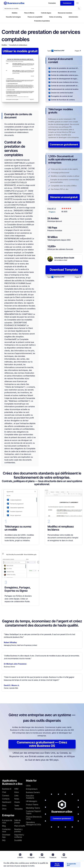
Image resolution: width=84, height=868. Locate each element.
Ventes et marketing (55, 17)
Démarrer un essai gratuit (64, 197)
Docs (4, 805)
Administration (73, 17)
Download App (6, 836)
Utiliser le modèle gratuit (20, 51)
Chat (4, 792)
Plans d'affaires (29, 13)
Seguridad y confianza (19, 836)
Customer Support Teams (33, 812)
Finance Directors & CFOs (34, 818)
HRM (16, 789)
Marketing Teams (33, 808)
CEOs (28, 786)
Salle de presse (17, 821)
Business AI (7, 789)
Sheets (17, 802)
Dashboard (7, 802)
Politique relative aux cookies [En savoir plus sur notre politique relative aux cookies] (70, 864)
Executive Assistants (30, 797)
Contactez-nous (7, 830)
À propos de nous (7, 821)
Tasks (17, 805)
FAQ (4, 840)
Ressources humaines (65, 13)
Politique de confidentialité (46, 864)
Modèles (15, 13)
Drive (4, 809)
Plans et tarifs (20, 826)
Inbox (17, 792)
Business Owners (33, 792)
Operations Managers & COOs (33, 823)
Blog (4, 826)
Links (16, 796)
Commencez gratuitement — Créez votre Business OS (42, 744)
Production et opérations (42, 21)
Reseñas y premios (18, 830)
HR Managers (31, 801)
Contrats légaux (46, 13)
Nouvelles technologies (13, 17)
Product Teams (32, 805)
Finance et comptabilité (35, 17)
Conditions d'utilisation (25, 864)
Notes (17, 799)
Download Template (64, 270)
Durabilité (18, 840)
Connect (6, 796)
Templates (18, 809)
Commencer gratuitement (64, 144)
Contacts (6, 799)
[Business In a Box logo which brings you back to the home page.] (14, 3)
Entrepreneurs (32, 789)
